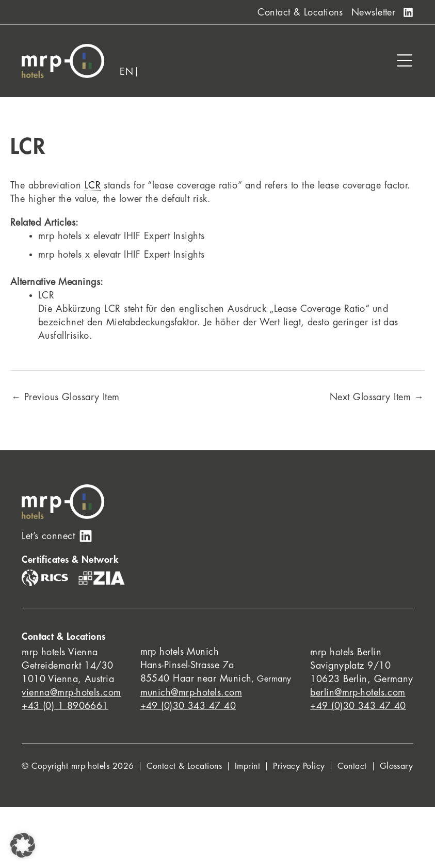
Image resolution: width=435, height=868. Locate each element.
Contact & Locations (300, 12)
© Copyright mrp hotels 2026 (78, 766)
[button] (23, 845)
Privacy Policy (299, 766)
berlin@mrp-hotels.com (358, 692)
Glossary (397, 766)
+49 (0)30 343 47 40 (188, 706)
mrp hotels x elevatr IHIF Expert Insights (121, 236)
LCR (46, 295)
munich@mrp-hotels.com (191, 692)
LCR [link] (93, 185)
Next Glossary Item (377, 397)
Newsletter (374, 12)
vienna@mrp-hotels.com (71, 692)
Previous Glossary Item (66, 397)
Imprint (247, 766)
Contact (352, 766)
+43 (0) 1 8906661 (65, 706)
